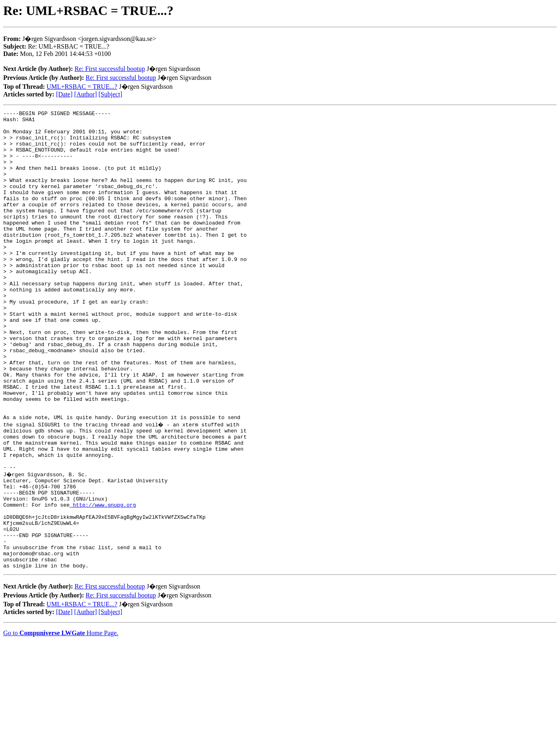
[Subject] (110, 94)
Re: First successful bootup (110, 69)
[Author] (85, 94)
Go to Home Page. (61, 722)
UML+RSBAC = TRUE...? (82, 87)
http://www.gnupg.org (103, 581)
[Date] (64, 94)
